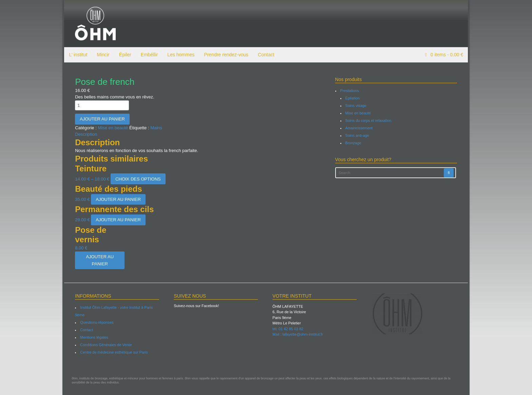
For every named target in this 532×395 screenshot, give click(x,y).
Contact (264, 55)
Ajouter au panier (101, 119)
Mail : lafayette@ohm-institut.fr (298, 334)
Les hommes (179, 55)
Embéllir (147, 55)
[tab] (199, 134)
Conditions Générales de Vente (104, 345)
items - (448, 55)
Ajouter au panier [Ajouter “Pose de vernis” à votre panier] (98, 260)
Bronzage (354, 143)
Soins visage (356, 106)
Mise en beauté (111, 128)
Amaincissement (359, 128)
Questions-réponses (95, 322)
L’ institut (76, 55)
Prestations (350, 91)
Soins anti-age (358, 135)
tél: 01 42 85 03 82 (288, 329)
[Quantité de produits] (101, 105)
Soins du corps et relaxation (369, 120)
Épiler (123, 55)
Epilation (353, 98)
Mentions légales (93, 337)
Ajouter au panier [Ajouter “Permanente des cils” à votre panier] (117, 220)
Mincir (101, 55)
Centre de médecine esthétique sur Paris (112, 352)
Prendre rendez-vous (224, 55)
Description (85, 134)
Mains (155, 128)
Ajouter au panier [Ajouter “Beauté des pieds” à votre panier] (117, 199)
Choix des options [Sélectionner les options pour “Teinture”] (136, 179)
